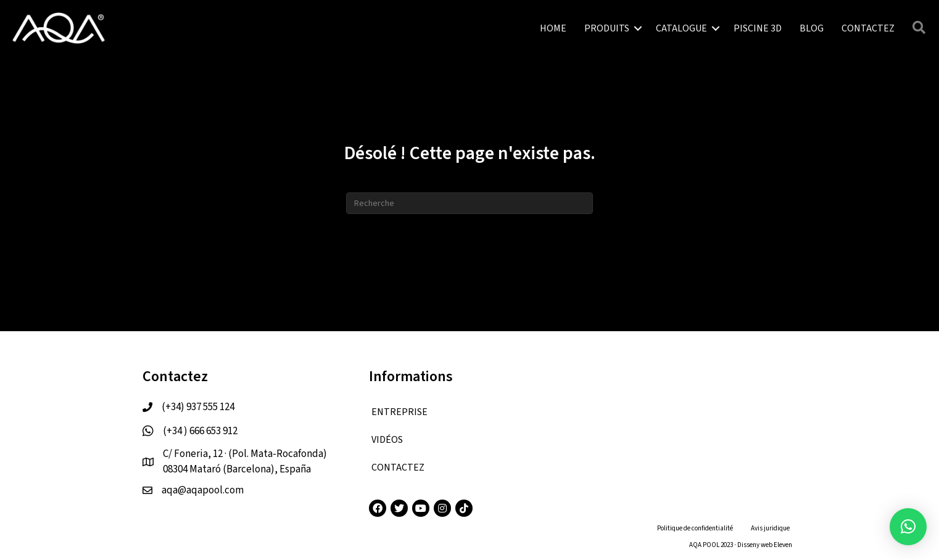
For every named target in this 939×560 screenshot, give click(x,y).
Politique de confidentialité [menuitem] (695, 528)
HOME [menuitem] (553, 28)
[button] (638, 28)
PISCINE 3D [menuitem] (758, 28)
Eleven (783, 545)
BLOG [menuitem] (812, 28)
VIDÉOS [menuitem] (387, 440)
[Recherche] (469, 203)
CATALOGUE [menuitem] (681, 28)
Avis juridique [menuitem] (770, 528)
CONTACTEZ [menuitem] (868, 28)
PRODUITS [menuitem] (607, 28)
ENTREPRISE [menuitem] (399, 412)
